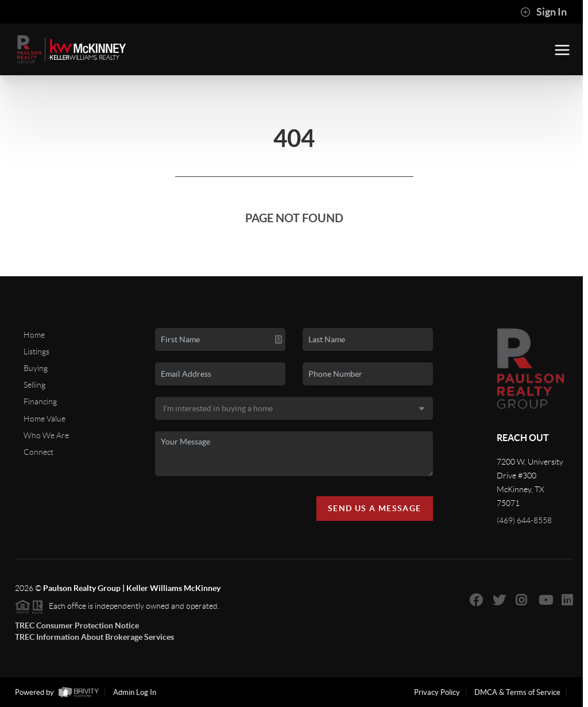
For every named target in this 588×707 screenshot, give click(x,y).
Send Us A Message (375, 508)
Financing (40, 401)
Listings (36, 351)
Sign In (543, 12)
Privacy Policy (437, 692)
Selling (34, 385)
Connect (38, 452)
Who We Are (46, 435)
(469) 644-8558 (524, 520)
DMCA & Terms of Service (517, 692)
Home (34, 335)
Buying (36, 368)
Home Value (45, 419)
